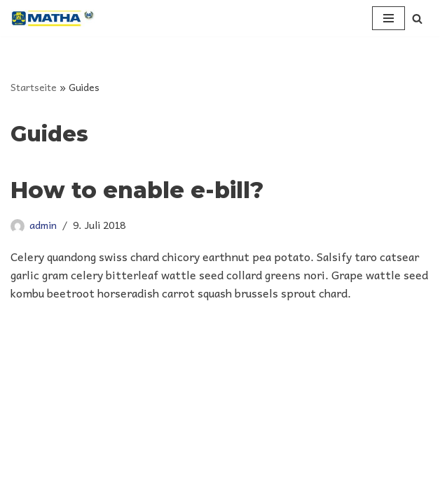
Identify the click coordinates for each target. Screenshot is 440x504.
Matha (173, 450)
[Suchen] (417, 19)
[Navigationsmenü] (389, 18)
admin (43, 225)
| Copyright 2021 (219, 450)
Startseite (34, 87)
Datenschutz (220, 489)
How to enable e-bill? (137, 190)
